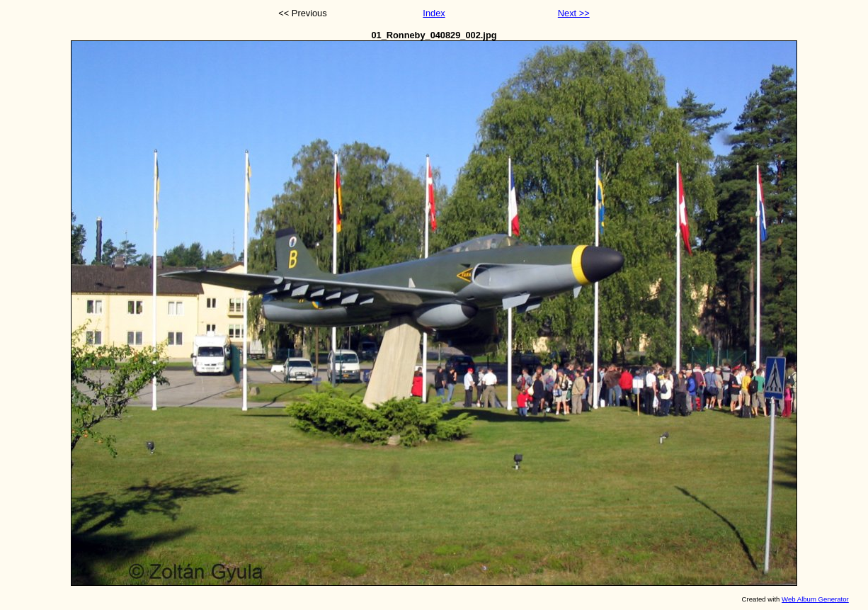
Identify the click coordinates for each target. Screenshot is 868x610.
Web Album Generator (815, 599)
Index (434, 13)
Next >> (574, 13)
